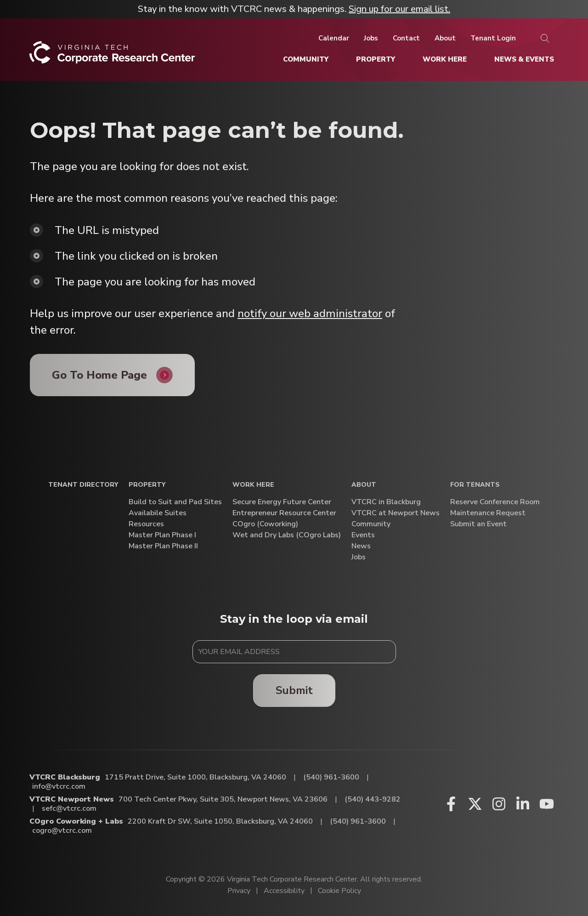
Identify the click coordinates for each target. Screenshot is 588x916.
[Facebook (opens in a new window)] (451, 804)
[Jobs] (371, 38)
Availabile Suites (158, 513)
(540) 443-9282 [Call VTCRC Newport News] (373, 799)
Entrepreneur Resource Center (284, 513)
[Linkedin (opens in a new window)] (523, 804)
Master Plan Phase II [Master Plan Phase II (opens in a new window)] (163, 546)
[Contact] (406, 38)
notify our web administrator (310, 313)
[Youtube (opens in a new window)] (547, 804)
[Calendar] (334, 38)
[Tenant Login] (493, 38)
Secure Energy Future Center (282, 502)
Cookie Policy (339, 891)
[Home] (112, 56)
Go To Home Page (99, 375)
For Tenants (475, 485)
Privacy (239, 891)
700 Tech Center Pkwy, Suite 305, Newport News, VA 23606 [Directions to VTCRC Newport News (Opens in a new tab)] (223, 799)
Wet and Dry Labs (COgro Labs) (287, 535)
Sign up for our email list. (399, 9)
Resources (146, 524)
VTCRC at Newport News (396, 513)
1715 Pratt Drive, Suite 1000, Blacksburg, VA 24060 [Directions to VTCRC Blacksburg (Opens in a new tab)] (195, 777)
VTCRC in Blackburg (386, 502)
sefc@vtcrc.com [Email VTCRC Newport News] (69, 808)
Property (147, 485)
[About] (445, 38)
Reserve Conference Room (495, 502)
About (364, 485)
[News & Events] (524, 59)
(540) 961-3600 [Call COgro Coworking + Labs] (358, 821)
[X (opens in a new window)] (475, 804)
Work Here (253, 485)
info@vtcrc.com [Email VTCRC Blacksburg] (59, 786)
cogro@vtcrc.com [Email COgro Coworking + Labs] (62, 831)
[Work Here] (445, 59)
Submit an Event (478, 524)
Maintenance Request (488, 513)
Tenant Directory (83, 485)
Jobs (359, 557)
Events (363, 535)
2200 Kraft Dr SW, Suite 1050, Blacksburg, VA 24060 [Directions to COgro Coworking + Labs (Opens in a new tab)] (220, 821)
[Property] (376, 59)
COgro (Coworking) (265, 524)
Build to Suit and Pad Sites (175, 502)
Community (371, 524)
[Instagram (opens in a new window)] (499, 804)
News (361, 546)
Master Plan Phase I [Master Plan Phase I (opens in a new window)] (162, 535)
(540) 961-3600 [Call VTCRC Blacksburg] (331, 777)
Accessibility (284, 891)
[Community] (306, 59)
